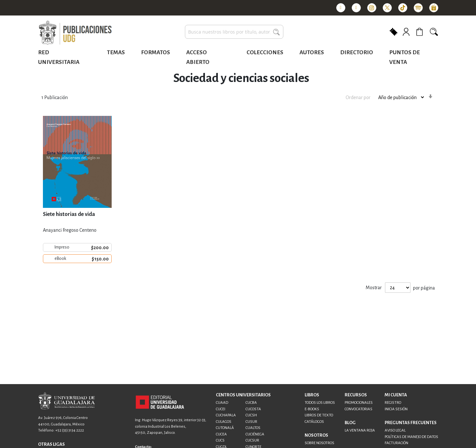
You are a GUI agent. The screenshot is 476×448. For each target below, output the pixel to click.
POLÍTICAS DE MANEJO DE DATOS (411, 437)
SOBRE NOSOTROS (319, 443)
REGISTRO (393, 403)
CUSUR (251, 422)
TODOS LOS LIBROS (320, 403)
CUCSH (251, 415)
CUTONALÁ (225, 428)
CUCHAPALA (226, 415)
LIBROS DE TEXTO (319, 415)
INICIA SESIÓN (396, 409)
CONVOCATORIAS (359, 409)
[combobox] (234, 32)
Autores (312, 52)
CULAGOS (224, 422)
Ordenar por (358, 97)
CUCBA (251, 403)
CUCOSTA (253, 409)
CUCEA (221, 434)
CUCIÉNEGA (255, 434)
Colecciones (265, 52)
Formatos (156, 52)
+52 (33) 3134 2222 (70, 430)
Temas (116, 52)
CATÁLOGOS (314, 422)
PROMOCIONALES (359, 403)
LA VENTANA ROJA (360, 430)
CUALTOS (253, 428)
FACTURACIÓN (396, 443)
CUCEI (221, 409)
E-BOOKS (312, 409)
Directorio (357, 52)
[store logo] (75, 33)
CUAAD (222, 403)
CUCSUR (252, 440)
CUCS (220, 440)
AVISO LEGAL (395, 430)
